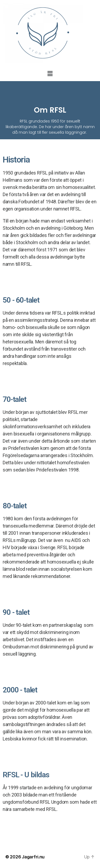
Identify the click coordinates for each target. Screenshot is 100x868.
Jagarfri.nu (33, 857)
